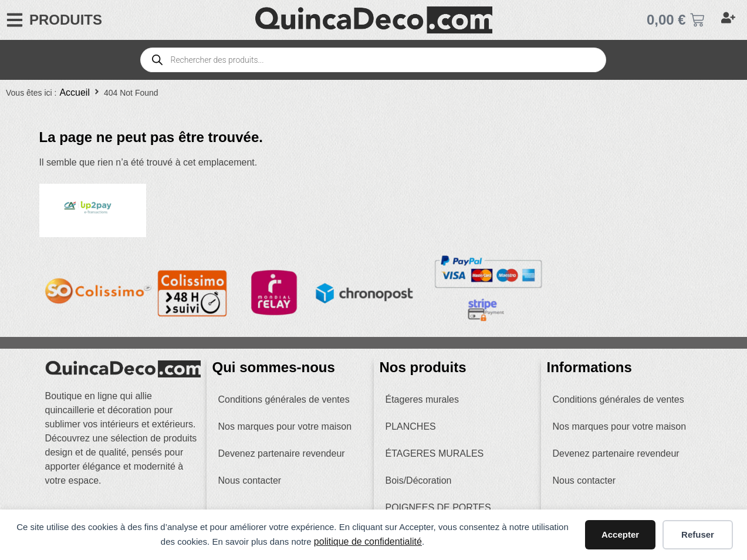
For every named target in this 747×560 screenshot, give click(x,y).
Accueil (75, 92)
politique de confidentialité (368, 542)
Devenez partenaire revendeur (282, 453)
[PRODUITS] (15, 20)
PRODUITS (66, 20)
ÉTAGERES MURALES (435, 453)
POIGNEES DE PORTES (438, 507)
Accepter (620, 534)
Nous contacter (250, 480)
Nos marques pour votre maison (285, 426)
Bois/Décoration (419, 480)
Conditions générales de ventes (284, 399)
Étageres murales (422, 399)
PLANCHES (411, 426)
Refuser (698, 534)
